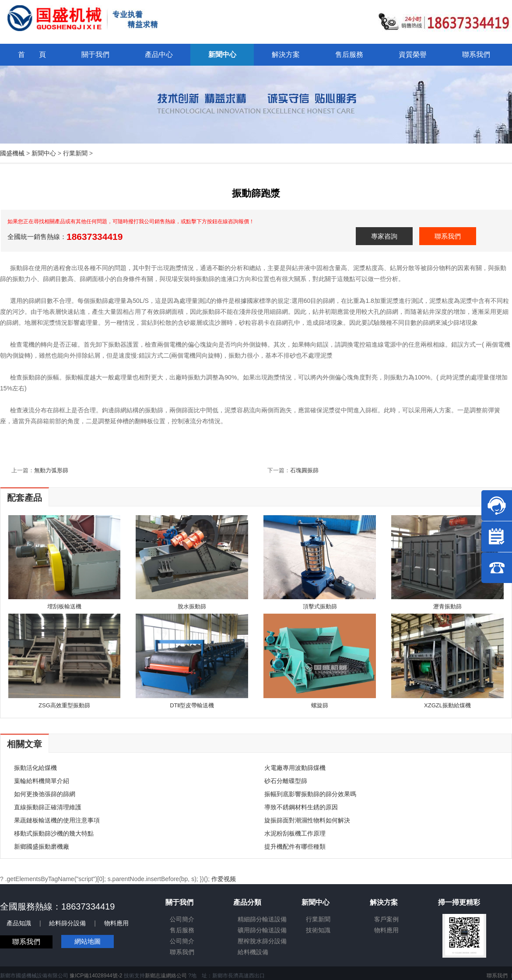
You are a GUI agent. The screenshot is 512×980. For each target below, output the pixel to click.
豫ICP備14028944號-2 (96, 976)
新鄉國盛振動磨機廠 (42, 847)
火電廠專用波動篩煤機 (295, 768)
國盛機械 (12, 153)
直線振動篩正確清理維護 (48, 807)
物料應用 (116, 923)
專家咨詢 (384, 236)
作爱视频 (224, 879)
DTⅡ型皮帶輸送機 (192, 705)
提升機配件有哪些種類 (295, 847)
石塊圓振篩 (304, 470)
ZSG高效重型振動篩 (64, 705)
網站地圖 (88, 941)
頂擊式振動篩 (320, 606)
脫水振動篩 (192, 606)
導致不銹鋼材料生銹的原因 (301, 807)
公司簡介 (182, 919)
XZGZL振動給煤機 (447, 705)
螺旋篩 (320, 705)
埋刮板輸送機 (64, 606)
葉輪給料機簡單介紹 (42, 781)
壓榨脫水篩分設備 (262, 941)
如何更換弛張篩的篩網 (45, 794)
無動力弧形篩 (51, 470)
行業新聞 (75, 153)
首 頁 (32, 54)
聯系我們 (448, 236)
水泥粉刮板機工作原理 (295, 833)
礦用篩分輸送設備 (262, 930)
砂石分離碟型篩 (286, 781)
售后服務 (182, 930)
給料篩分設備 (67, 923)
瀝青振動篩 (447, 606)
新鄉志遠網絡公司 (166, 976)
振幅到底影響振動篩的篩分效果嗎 (310, 794)
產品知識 (19, 923)
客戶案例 (386, 919)
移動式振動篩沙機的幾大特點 (54, 833)
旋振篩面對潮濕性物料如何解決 (307, 820)
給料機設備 (253, 952)
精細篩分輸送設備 (262, 919)
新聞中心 (44, 153)
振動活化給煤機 (35, 768)
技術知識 (318, 930)
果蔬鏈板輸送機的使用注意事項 (57, 820)
